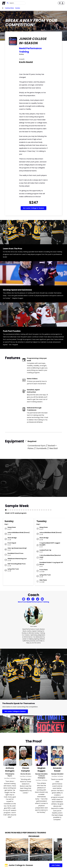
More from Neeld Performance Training (33, 602)
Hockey (18, 8)
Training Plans (9, 8)
